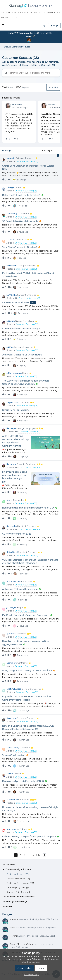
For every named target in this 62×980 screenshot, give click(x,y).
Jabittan (10, 774)
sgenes (51, 105)
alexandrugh (12, 214)
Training (5, 17)
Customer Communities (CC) (20, 883)
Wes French (12, 800)
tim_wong (11, 829)
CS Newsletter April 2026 (19, 114)
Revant (13, 936)
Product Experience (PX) (18, 879)
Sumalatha (17, 105)
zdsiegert (11, 188)
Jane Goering (13, 748)
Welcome (8, 865)
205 (38, 855)
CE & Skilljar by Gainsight (18, 888)
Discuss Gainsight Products (17, 47)
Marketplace (54, 12)
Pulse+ (15, 17)
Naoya (10, 500)
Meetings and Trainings (15, 902)
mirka (13, 928)
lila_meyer (11, 428)
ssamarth (11, 158)
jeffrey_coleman (14, 373)
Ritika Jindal (12, 552)
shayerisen (11, 266)
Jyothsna (11, 634)
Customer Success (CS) (18, 874)
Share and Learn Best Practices (19, 897)
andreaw (14, 919)
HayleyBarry (12, 402)
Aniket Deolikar (14, 582)
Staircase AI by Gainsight (18, 892)
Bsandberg (12, 663)
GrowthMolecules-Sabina (22, 944)
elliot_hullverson (14, 689)
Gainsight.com (8, 12)
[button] (3, 26)
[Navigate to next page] (45, 855)
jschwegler (12, 608)
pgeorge (11, 321)
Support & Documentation (31, 12)
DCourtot (11, 240)
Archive (7, 907)
